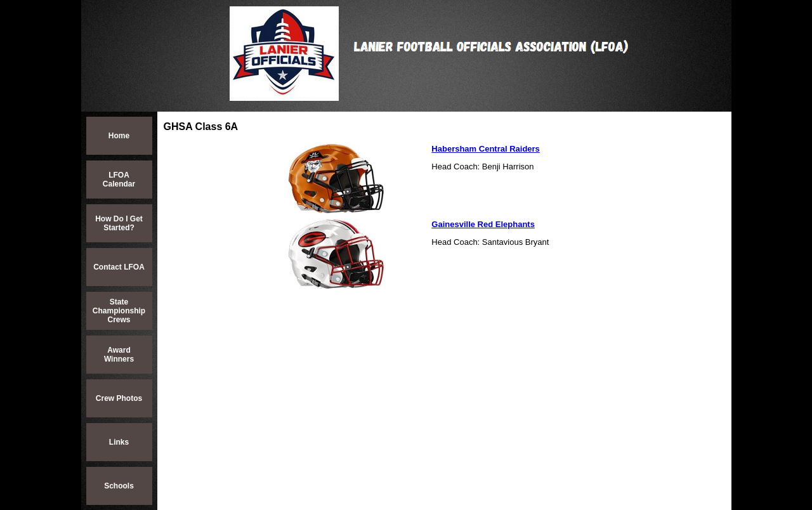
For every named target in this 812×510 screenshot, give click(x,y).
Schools (119, 486)
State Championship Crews (119, 311)
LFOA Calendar (119, 180)
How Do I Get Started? (119, 223)
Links (119, 442)
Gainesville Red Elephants (483, 224)
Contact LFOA (119, 267)
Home (119, 136)
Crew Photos (119, 398)
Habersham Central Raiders (486, 149)
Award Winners (119, 355)
